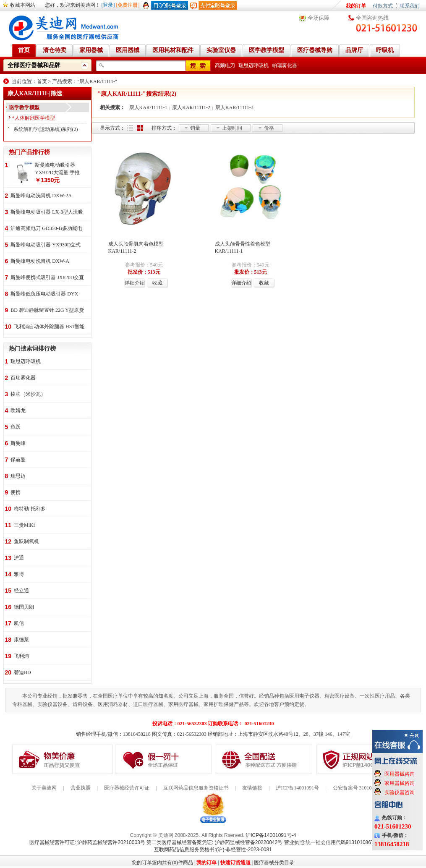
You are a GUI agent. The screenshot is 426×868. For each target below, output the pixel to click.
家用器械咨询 (400, 783)
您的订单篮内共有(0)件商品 (162, 863)
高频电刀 (225, 65)
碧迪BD (22, 672)
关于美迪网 (44, 788)
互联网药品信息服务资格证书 (196, 788)
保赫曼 (18, 460)
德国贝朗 (24, 607)
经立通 (21, 591)
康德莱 (21, 640)
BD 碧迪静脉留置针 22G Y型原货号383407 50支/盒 (47, 311)
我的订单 (356, 6)
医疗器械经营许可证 (127, 788)
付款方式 (383, 6)
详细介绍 (135, 283)
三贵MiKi (24, 525)
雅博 (19, 574)
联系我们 (410, 6)
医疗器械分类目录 (274, 863)
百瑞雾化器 (23, 378)
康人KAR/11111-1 (148, 107)
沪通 (19, 558)
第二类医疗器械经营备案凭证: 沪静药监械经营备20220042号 (214, 842)
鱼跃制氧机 (26, 541)
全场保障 (319, 18)
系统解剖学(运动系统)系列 (43, 129)
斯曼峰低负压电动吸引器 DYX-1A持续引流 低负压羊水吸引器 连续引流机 (45, 294)
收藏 (157, 283)
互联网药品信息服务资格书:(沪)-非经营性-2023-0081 (213, 850)
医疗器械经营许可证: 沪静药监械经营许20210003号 (87, 842)
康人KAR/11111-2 (191, 107)
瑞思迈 (18, 476)
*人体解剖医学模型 (34, 118)
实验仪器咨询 (400, 792)
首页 (42, 81)
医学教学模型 (24, 107)
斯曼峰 (18, 443)
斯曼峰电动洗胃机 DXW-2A (41, 196)
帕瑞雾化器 (285, 65)
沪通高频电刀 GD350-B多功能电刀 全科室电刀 (46, 229)
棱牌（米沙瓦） (28, 394)
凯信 (19, 623)
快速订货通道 (235, 863)
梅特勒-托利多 (30, 509)
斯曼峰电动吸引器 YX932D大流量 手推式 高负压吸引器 (57, 169)
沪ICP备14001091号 (297, 788)
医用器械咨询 (400, 774)
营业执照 (81, 788)
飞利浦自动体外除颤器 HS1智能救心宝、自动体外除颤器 (49, 327)
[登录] (108, 5)
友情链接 (252, 788)
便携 (16, 492)
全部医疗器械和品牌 (34, 65)
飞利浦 (21, 656)
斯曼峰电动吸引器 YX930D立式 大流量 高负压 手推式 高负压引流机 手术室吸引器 (46, 245)
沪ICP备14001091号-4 (271, 835)
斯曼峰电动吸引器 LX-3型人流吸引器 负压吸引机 (47, 213)
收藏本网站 (23, 5)
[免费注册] (128, 5)
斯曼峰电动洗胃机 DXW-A (40, 261)
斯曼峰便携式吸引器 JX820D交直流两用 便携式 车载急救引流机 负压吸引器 (47, 278)
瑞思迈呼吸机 (254, 65)
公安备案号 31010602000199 (364, 788)
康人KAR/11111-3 (234, 107)
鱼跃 (16, 427)
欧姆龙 (18, 410)
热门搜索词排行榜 (32, 349)
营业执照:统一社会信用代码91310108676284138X (341, 842)
